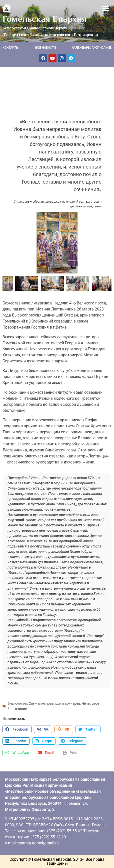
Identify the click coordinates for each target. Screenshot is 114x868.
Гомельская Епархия (44, 19)
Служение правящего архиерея (54, 703)
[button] (106, 8)
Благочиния (17, 703)
